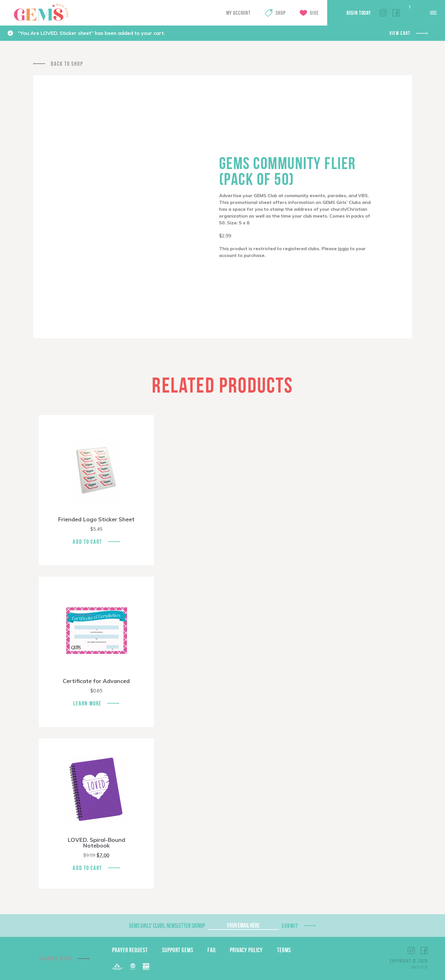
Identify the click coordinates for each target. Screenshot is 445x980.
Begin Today (359, 13)
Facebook (396, 13)
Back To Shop (67, 64)
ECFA (133, 966)
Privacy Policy (246, 950)
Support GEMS (178, 950)
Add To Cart (87, 542)
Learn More (87, 703)
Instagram (383, 13)
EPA (146, 967)
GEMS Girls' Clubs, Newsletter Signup (167, 926)
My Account (238, 13)
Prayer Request (130, 950)
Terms (284, 950)
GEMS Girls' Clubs (41, 12)
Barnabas (117, 967)
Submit (290, 926)
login (343, 248)
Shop (281, 13)
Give (314, 13)
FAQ (212, 950)
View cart (400, 33)
